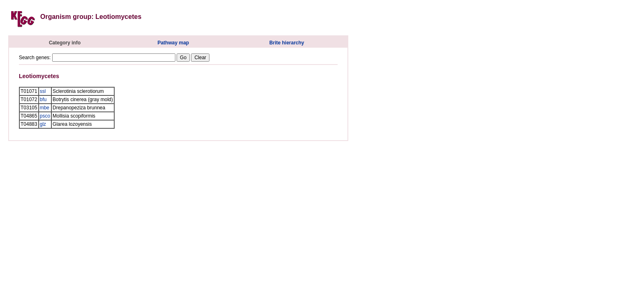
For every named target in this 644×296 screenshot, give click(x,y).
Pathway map (173, 43)
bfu (43, 99)
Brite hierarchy (287, 43)
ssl (43, 91)
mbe (45, 108)
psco (45, 116)
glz (43, 124)
